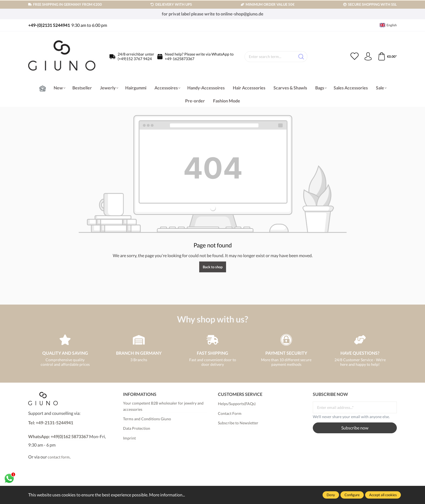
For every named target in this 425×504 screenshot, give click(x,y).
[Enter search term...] (270, 57)
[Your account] (368, 57)
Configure (352, 495)
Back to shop (213, 267)
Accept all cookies (383, 495)
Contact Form (230, 413)
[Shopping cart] (387, 57)
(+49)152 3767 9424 (135, 59)
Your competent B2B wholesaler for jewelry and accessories (163, 406)
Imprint (129, 438)
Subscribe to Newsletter (238, 423)
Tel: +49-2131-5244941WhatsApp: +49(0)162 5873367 (58, 429)
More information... (167, 495)
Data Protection (137, 428)
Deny (331, 495)
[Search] (301, 57)
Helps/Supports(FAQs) (237, 404)
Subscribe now (355, 428)
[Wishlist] (355, 57)
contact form (59, 457)
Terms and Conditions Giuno (147, 419)
